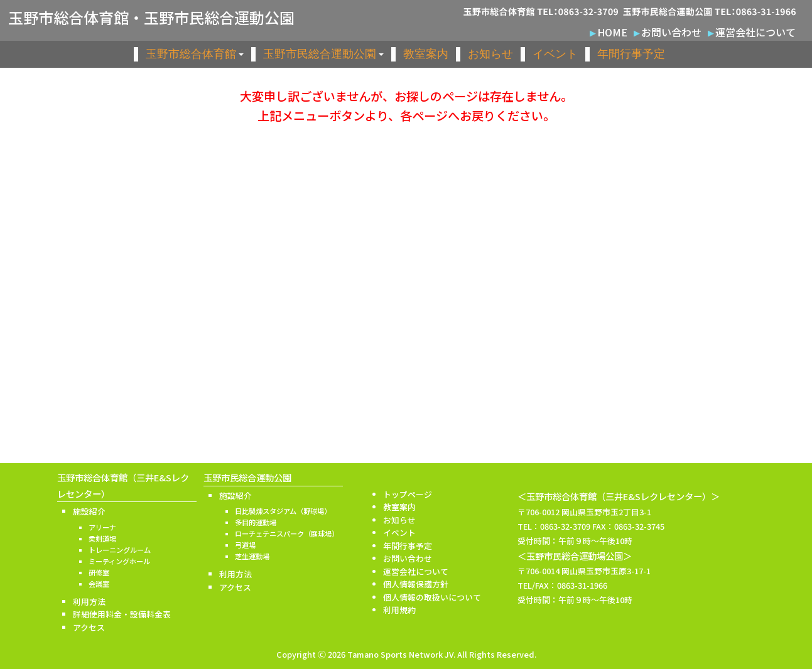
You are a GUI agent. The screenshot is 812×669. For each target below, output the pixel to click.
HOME (612, 32)
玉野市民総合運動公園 (323, 54)
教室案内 (426, 54)
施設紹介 (89, 511)
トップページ (408, 494)
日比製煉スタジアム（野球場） (283, 511)
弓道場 (245, 545)
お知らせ (490, 54)
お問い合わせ (671, 32)
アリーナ (102, 527)
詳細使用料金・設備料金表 (122, 614)
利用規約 (399, 610)
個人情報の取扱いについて (432, 597)
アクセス (89, 627)
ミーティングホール (119, 561)
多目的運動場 (256, 522)
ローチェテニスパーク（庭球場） (287, 533)
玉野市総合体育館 (195, 54)
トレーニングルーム (120, 550)
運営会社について (755, 32)
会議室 (99, 584)
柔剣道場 (102, 538)
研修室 (99, 572)
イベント (555, 54)
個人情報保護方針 (416, 584)
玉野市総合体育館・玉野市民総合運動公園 (151, 18)
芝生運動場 (252, 556)
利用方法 (89, 602)
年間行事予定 (631, 54)
